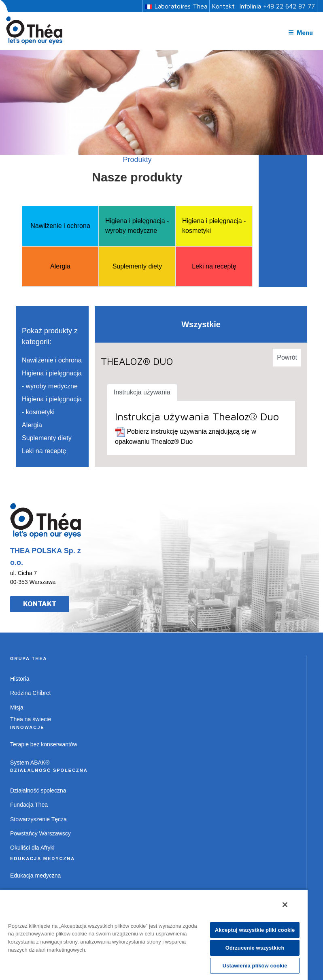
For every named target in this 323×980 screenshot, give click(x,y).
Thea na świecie (31, 719)
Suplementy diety (137, 266)
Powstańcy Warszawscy (40, 833)
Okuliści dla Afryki (32, 848)
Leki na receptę (214, 266)
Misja (17, 707)
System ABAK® (30, 763)
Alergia (60, 266)
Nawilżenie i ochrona (60, 226)
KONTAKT (40, 604)
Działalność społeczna (38, 790)
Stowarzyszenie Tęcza (38, 819)
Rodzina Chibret (30, 693)
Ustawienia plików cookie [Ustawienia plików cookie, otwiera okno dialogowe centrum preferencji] (255, 966)
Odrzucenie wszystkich (255, 948)
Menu (301, 33)
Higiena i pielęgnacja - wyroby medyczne (137, 226)
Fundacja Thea (29, 805)
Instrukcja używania (142, 392)
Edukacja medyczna (35, 876)
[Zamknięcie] (285, 905)
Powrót (287, 357)
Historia (20, 679)
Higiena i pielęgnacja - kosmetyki (214, 226)
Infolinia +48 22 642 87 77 (277, 6)
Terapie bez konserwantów (44, 744)
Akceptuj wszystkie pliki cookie (255, 930)
